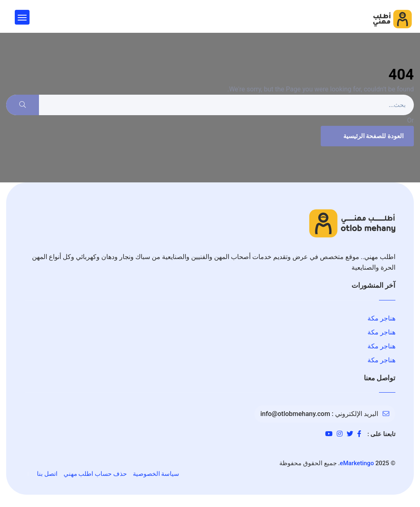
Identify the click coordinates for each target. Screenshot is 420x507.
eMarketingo (357, 463)
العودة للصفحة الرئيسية (366, 136)
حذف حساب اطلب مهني (95, 474)
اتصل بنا (47, 474)
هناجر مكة (381, 318)
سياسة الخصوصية (156, 474)
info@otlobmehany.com (295, 414)
